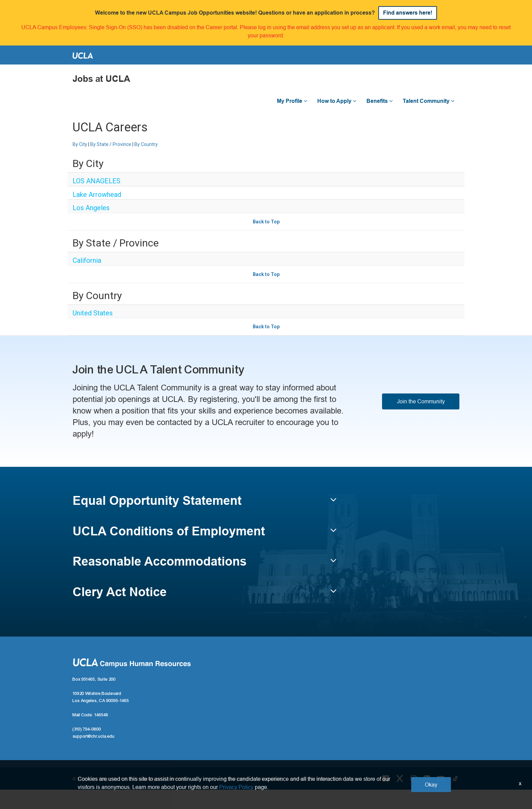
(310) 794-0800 (87, 729)
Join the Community (421, 401)
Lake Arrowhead (97, 195)
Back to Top (266, 222)
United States (93, 313)
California (87, 260)
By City (80, 144)
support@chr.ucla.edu (94, 736)
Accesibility (271, 779)
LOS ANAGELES (97, 181)
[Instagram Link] (414, 778)
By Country (146, 144)
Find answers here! (408, 13)
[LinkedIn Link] (427, 778)
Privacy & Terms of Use (319, 779)
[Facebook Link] (386, 778)
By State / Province (111, 144)
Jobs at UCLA (101, 79)
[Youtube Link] (441, 778)
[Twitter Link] (400, 778)
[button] (205, 504)
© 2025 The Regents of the (129, 779)
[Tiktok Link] (455, 778)
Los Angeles (91, 208)
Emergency (236, 779)
